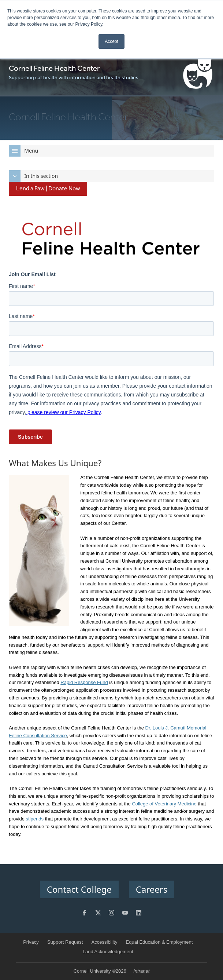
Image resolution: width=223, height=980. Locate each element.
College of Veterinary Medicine (164, 804)
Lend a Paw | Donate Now (48, 189)
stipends (35, 819)
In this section (33, 176)
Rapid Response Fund (84, 682)
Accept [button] (111, 41)
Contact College (79, 889)
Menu (23, 151)
